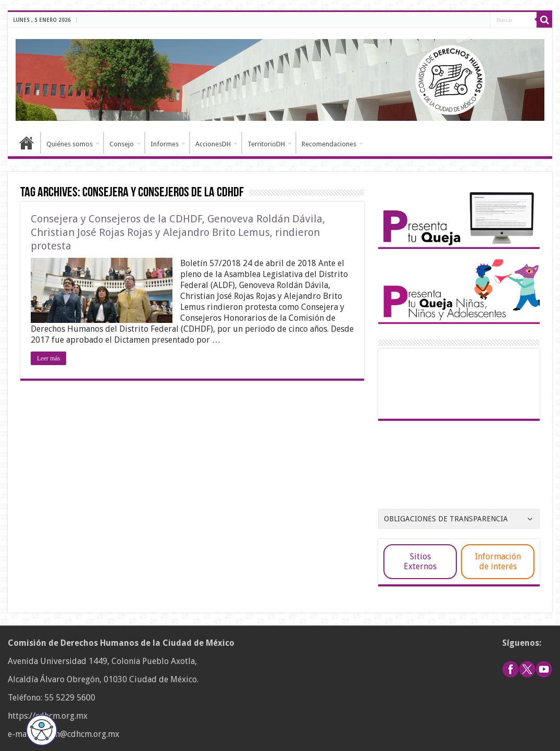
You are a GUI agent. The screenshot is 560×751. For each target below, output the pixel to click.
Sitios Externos (420, 561)
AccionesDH (213, 144)
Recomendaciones (329, 144)
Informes (165, 144)
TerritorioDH (266, 144)
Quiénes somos (70, 144)
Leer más (48, 358)
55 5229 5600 (70, 698)
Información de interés (498, 561)
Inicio (27, 143)
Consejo (122, 144)
